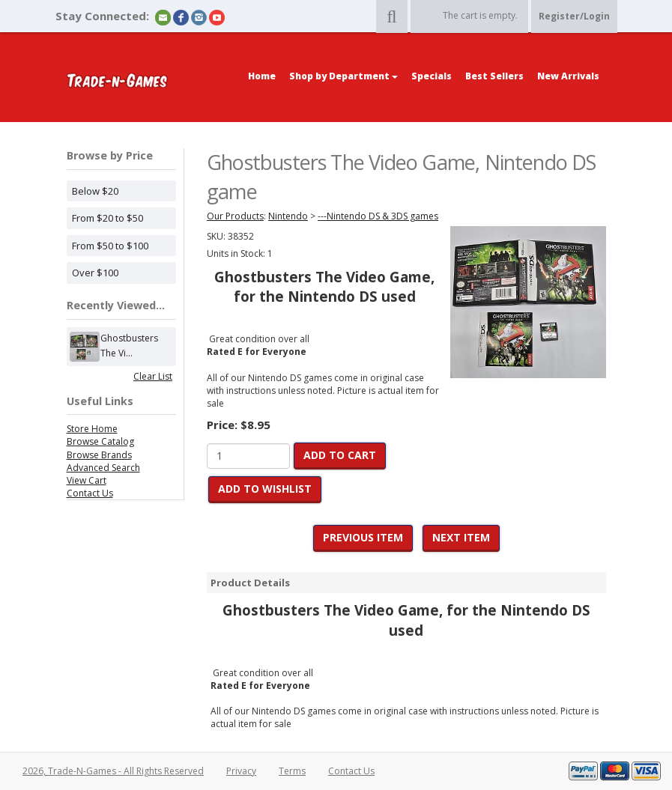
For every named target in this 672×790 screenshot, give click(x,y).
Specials (432, 76)
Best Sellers (494, 76)
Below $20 (95, 191)
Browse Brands (99, 455)
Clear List (153, 376)
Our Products (235, 216)
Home (262, 76)
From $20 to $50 (108, 218)
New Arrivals (568, 76)
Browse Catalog (100, 441)
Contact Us (90, 493)
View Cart (87, 480)
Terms (292, 771)
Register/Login (574, 16)
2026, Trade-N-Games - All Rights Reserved (113, 771)
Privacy (241, 771)
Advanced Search (103, 468)
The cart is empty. (480, 15)
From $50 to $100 (110, 246)
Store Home (92, 429)
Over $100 (95, 273)
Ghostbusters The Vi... (129, 347)
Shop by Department (343, 76)
